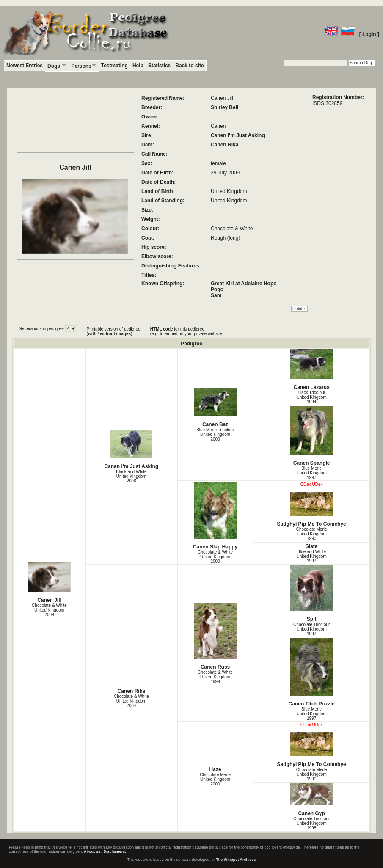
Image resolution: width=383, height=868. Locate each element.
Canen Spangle (311, 436)
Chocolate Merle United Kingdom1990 (312, 534)
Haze (215, 769)
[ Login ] (369, 34)
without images (115, 334)
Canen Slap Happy (215, 516)
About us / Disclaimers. (105, 851)
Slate (312, 546)
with (92, 334)
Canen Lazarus (311, 370)
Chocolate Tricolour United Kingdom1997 (311, 629)
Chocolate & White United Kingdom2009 (49, 610)
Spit (311, 594)
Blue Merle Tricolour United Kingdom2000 (215, 434)
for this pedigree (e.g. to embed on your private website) (187, 331)
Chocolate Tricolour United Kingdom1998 (311, 823)
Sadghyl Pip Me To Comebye (311, 509)
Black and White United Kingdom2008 (131, 476)
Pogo (217, 289)
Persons (84, 66)
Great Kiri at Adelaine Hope (244, 284)
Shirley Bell (225, 107)
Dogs (57, 66)
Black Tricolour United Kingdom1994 (312, 397)
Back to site (189, 66)
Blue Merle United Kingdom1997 (312, 473)
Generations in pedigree (42, 329)
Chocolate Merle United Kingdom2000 (215, 779)
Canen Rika (225, 145)
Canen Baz (215, 408)
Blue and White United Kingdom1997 (312, 556)
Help (138, 66)
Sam (216, 295)
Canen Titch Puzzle (311, 672)
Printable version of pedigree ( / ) (114, 331)
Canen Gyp (311, 800)
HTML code (162, 329)
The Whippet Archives (236, 860)
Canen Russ (215, 636)
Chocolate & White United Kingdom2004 (131, 701)
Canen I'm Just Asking (238, 135)
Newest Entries (25, 66)
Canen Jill (49, 583)
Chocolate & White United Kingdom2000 (215, 557)
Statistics (159, 66)
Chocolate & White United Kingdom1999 (215, 677)
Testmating (114, 66)
